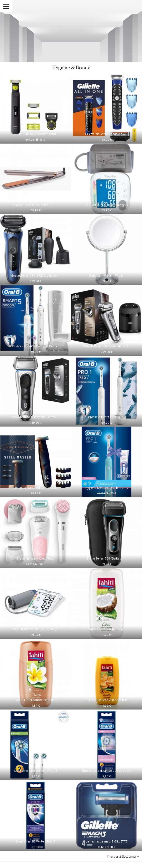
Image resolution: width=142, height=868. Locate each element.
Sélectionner (128, 856)
